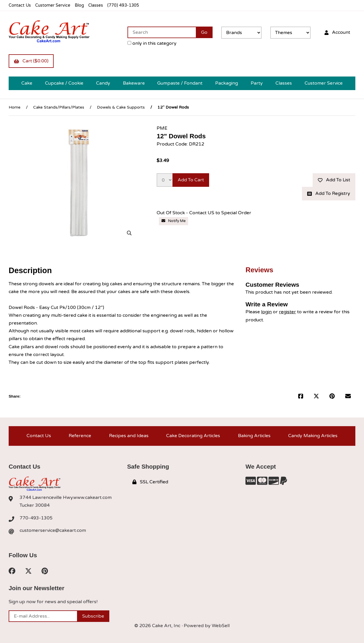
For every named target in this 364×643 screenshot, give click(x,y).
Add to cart (191, 180)
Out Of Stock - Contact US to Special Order (204, 213)
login (266, 312)
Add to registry (329, 193)
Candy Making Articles (313, 436)
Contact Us (20, 5)
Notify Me (174, 221)
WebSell (221, 626)
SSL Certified (150, 482)
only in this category (152, 43)
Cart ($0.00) (31, 61)
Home (15, 107)
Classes (96, 5)
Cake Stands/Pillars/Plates (59, 107)
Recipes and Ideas (129, 436)
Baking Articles (254, 436)
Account (337, 32)
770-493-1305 (36, 518)
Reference (80, 436)
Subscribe (93, 616)
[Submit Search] (204, 32)
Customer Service (53, 5)
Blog (79, 5)
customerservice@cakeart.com (53, 530)
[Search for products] (162, 32)
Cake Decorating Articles (193, 436)
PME (162, 128)
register (287, 312)
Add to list (334, 180)
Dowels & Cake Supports (121, 107)
